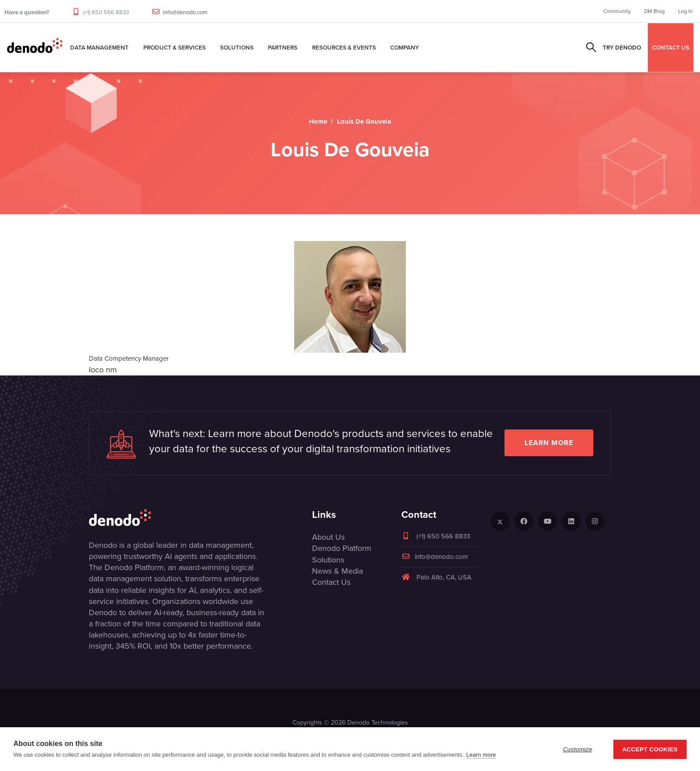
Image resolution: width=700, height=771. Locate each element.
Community (617, 11)
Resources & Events (344, 47)
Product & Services (175, 47)
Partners (283, 47)
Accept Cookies (650, 749)
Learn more (549, 443)
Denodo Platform (342, 548)
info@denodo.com (185, 12)
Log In (685, 11)
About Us (328, 537)
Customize (578, 749)
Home (318, 121)
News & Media (337, 571)
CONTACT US (671, 47)
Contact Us (331, 582)
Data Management (99, 47)
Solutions (237, 47)
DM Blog (654, 11)
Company (405, 47)
